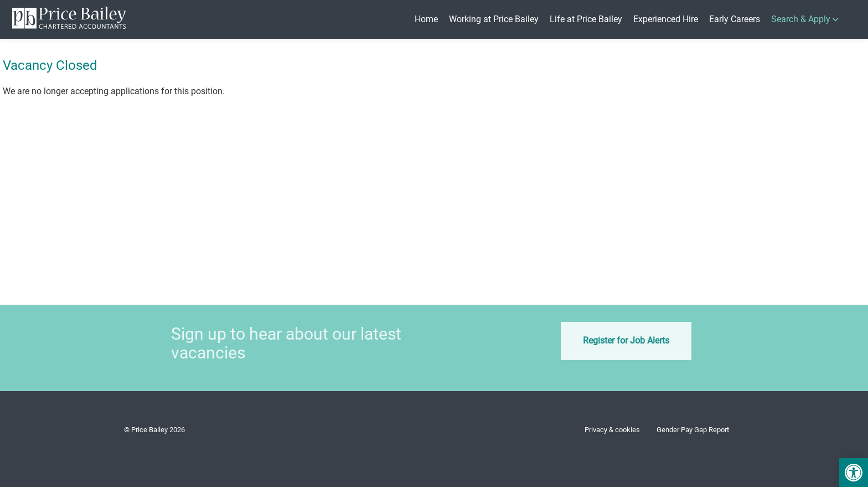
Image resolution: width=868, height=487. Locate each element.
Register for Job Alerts (611, 340)
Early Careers (735, 19)
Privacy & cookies (612, 430)
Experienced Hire (666, 19)
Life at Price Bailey (586, 19)
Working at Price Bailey (494, 19)
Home (426, 19)
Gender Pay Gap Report (693, 430)
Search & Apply (801, 19)
